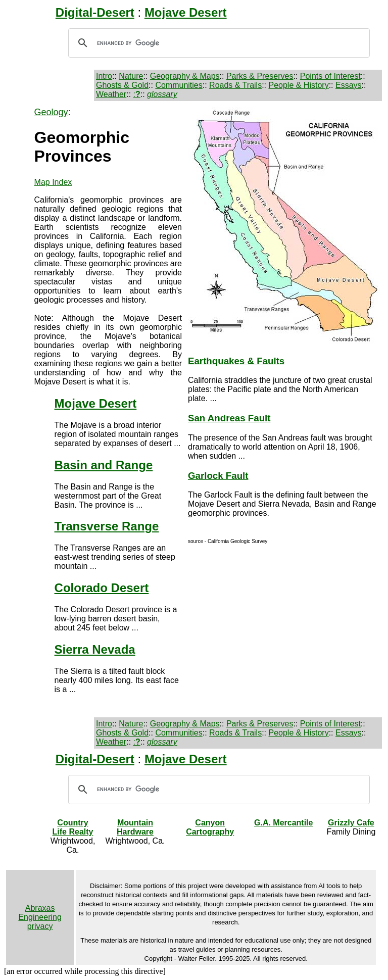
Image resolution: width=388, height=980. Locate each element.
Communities (179, 85)
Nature (131, 76)
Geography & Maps (185, 76)
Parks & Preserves (260, 76)
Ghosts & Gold (122, 85)
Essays (349, 85)
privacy (40, 926)
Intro (104, 76)
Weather (111, 94)
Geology (51, 112)
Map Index (53, 182)
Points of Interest (330, 76)
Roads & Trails (235, 85)
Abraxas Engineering (40, 913)
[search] (217, 43)
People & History (298, 85)
